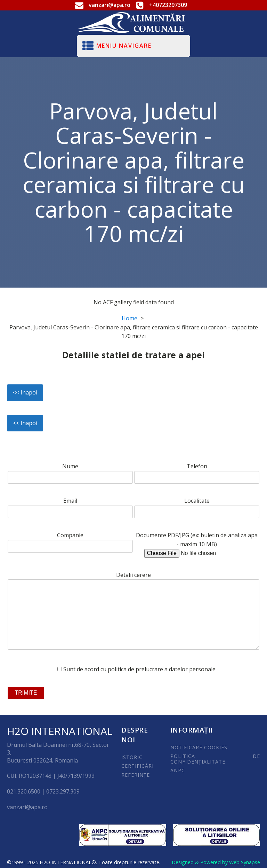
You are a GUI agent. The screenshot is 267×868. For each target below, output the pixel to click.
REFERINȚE (136, 775)
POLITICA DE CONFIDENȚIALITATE (215, 759)
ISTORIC (132, 757)
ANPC (178, 770)
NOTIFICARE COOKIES (199, 747)
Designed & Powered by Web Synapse (216, 862)
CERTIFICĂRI (137, 766)
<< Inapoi (25, 392)
